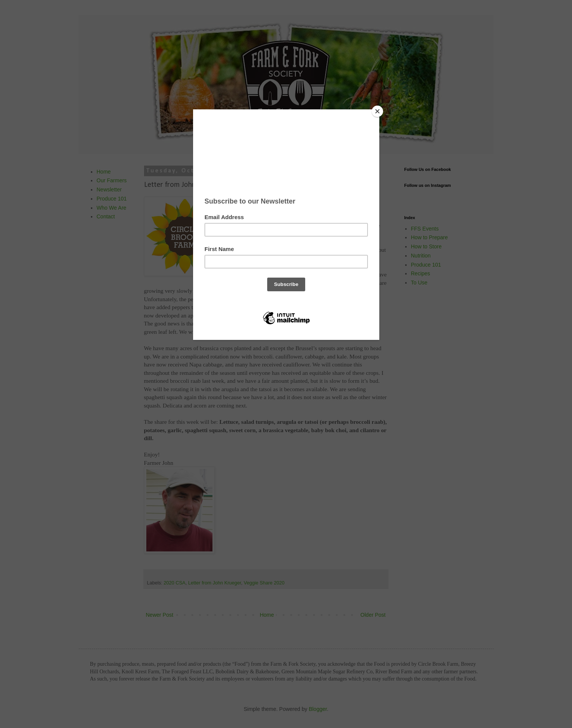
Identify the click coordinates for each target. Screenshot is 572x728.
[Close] (377, 111)
